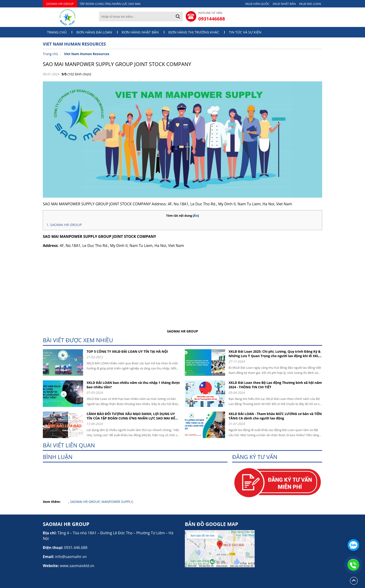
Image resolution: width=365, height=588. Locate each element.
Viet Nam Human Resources (87, 54)
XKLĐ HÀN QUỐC (257, 4)
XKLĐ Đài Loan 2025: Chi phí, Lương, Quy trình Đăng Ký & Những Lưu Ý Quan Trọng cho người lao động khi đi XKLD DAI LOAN (275, 354)
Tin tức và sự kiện (245, 32)
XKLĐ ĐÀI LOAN (310, 4)
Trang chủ (57, 32)
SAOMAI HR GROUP (60, 4)
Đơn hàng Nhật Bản (140, 32)
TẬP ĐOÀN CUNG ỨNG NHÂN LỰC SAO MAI (110, 4)
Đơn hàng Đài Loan (94, 32)
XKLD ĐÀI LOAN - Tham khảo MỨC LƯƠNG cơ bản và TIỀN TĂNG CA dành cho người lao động (275, 416)
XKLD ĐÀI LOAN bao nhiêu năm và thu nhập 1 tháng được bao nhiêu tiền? (133, 385)
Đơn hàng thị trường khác (194, 32)
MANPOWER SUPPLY (117, 502)
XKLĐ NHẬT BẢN (284, 4)
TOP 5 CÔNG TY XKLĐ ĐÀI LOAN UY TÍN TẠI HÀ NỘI (127, 351)
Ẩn (196, 216)
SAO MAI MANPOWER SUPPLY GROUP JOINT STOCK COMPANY (117, 64)
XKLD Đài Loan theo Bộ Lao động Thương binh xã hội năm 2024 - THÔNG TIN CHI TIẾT (275, 385)
